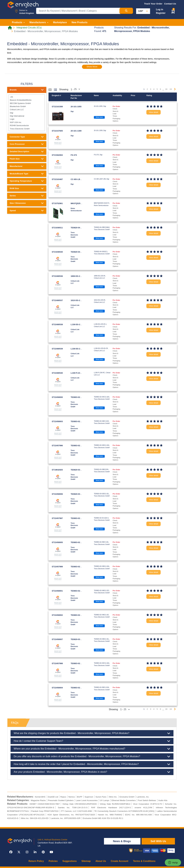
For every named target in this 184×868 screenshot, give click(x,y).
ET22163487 (57, 179)
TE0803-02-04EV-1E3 (80, 421)
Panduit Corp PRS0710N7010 (45, 811)
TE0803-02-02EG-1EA (80, 446)
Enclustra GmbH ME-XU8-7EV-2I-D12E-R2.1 (103, 818)
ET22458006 (57, 494)
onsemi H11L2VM (143, 808)
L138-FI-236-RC (78, 373)
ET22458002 (57, 615)
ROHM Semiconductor (27, 125)
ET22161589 (57, 107)
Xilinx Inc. (113, 797)
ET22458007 (57, 639)
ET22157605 (57, 131)
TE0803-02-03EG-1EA (80, 567)
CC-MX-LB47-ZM (78, 179)
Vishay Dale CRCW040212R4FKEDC (80, 804)
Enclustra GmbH (127, 797)
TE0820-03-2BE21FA (80, 470)
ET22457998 (57, 663)
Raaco (63, 797)
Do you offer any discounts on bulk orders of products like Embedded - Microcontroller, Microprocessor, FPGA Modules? (92, 756)
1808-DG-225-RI (78, 276)
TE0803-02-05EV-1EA (80, 688)
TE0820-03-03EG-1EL (80, 639)
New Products (80, 22)
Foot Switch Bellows (147, 800)
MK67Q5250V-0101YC (80, 203)
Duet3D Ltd (53, 797)
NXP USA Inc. (27, 122)
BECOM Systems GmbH (27, 103)
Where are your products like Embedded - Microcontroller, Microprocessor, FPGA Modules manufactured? (92, 749)
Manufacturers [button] (38, 22)
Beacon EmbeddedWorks (27, 100)
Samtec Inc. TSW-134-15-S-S (73, 808)
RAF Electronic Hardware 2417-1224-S (111, 808)
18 (166, 89)
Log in (160, 9)
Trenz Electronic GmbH (27, 129)
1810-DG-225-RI (78, 300)
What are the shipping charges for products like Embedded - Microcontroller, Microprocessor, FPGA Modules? (92, 733)
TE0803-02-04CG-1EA (80, 397)
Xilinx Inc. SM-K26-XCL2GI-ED (35, 818)
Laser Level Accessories (87, 800)
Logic (27, 119)
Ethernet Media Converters (124, 800)
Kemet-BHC (40, 797)
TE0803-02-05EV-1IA (80, 542)
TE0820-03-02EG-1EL (80, 494)
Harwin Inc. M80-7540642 (110, 815)
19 (171, 89)
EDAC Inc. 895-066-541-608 (138, 815)
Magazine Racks (38, 800)
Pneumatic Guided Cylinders (61, 800)
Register (161, 13)
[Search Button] (126, 11)
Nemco (72, 797)
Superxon (89, 797)
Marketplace (60, 22)
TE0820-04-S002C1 (79, 252)
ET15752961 (57, 203)
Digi (27, 113)
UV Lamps (104, 800)
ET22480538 (57, 324)
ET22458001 (57, 591)
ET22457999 (57, 567)
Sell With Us (158, 841)
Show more (99, 117)
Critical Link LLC (27, 110)
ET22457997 (57, 518)
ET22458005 (57, 542)
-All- (27, 97)
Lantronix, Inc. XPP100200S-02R (66, 818)
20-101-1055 (76, 107)
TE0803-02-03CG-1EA (80, 663)
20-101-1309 (76, 131)
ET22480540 (57, 373)
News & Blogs (122, 841)
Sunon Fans (101, 797)
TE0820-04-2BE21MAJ (81, 228)
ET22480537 (57, 300)
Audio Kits (163, 800)
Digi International (27, 116)
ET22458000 (57, 397)
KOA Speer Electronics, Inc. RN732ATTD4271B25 (71, 815)
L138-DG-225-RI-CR (79, 349)
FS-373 (74, 155)
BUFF (80, 797)
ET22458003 (57, 421)
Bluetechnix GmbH (27, 106)
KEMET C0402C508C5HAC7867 (45, 804)
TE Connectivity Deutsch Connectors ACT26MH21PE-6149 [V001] (124, 811)
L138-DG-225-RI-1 (79, 324)
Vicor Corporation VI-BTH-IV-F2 (148, 804)
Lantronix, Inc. (143, 797)
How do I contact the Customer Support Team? (92, 741)
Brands (27, 90)
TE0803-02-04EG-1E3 (80, 591)
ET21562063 (57, 155)
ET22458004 (57, 688)
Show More (92, 67)
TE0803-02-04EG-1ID (80, 615)
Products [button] (17, 22)
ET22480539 (57, 349)
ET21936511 (57, 228)
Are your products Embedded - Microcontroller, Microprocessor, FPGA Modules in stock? (92, 772)
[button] (173, 12)
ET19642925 (57, 470)
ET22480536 (57, 276)
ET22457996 (57, 446)
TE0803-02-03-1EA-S (80, 518)
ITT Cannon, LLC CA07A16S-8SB (76, 811)
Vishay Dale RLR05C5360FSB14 (115, 804)
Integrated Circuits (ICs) (29, 28)
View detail (154, 112)
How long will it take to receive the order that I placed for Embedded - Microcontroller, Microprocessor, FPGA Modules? (92, 764)
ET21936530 (57, 252)
